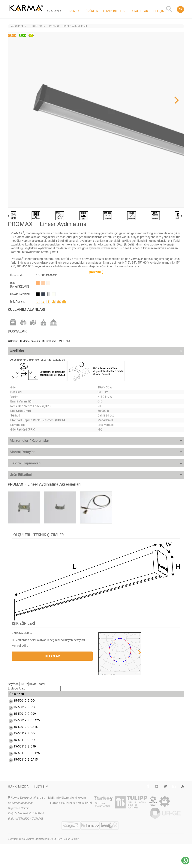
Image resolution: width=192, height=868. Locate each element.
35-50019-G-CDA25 (22, 732)
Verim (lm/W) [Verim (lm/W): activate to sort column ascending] (61, 698)
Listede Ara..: (34, 688)
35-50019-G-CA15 (21, 741)
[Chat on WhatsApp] (185, 863)
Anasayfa (54, 11)
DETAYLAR (52, 656)
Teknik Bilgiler (114, 11)
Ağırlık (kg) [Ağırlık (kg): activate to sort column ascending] (177, 698)
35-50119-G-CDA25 (22, 774)
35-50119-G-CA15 (21, 782)
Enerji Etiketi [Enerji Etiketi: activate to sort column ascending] (138, 698)
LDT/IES (64, 341)
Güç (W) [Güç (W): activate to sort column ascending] (45, 698)
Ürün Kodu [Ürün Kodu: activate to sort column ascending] (17, 698)
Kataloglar (139, 11)
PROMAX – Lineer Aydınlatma (68, 26)
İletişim (159, 11)
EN (180, 9)
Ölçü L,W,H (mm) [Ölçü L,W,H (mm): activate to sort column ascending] (159, 698)
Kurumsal (74, 11)
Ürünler (92, 11)
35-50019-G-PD (20, 716)
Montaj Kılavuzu (30, 341)
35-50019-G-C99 (21, 724)
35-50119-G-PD (20, 757)
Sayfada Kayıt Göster (27, 684)
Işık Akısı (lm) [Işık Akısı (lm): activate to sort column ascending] (80, 698)
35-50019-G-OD (20, 708)
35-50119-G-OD (20, 749)
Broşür (13, 341)
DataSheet (49, 341)
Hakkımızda (18, 810)
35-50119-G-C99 (21, 765)
